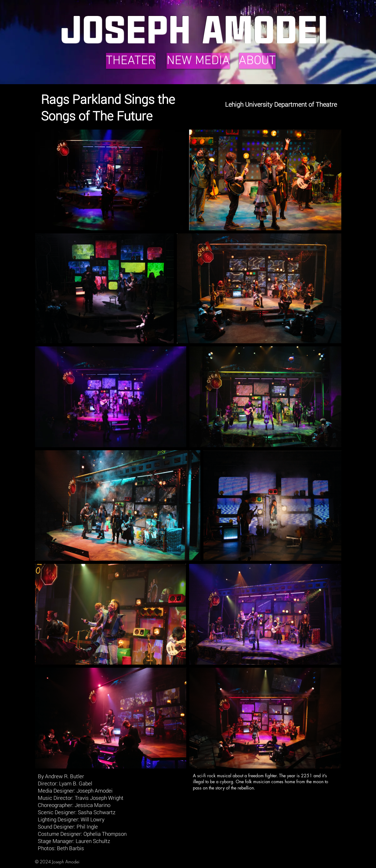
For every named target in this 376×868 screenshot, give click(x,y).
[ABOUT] (257, 61)
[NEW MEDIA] (198, 61)
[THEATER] (131, 61)
